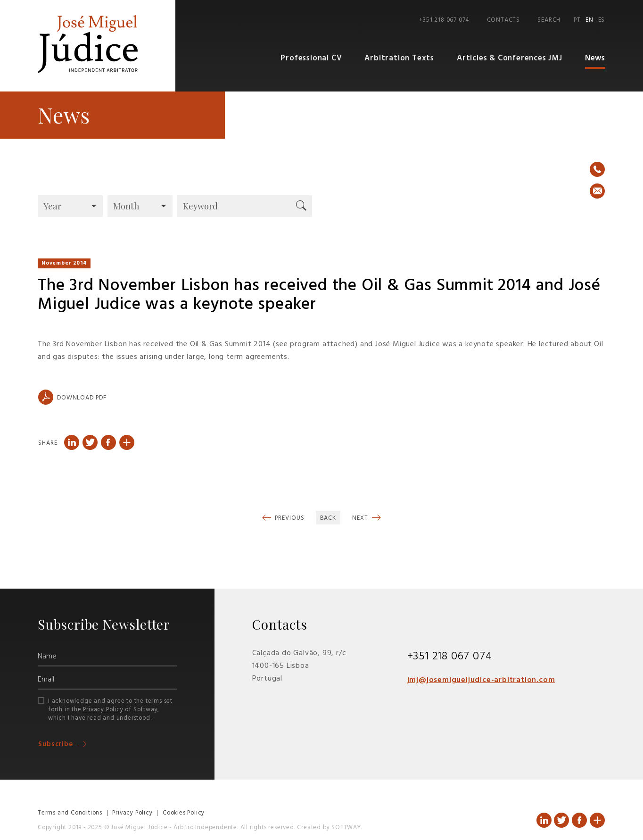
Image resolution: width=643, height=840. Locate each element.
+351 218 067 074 (444, 20)
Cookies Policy (184, 813)
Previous (289, 519)
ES (602, 20)
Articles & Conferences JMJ (510, 59)
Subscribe (57, 744)
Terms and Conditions (70, 813)
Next (361, 519)
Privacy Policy (103, 710)
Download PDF (72, 398)
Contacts (503, 20)
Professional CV (316, 59)
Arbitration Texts (402, 59)
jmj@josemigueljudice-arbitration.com (481, 680)
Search (549, 20)
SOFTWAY (346, 828)
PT (577, 20)
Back (328, 519)
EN (589, 20)
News (595, 59)
